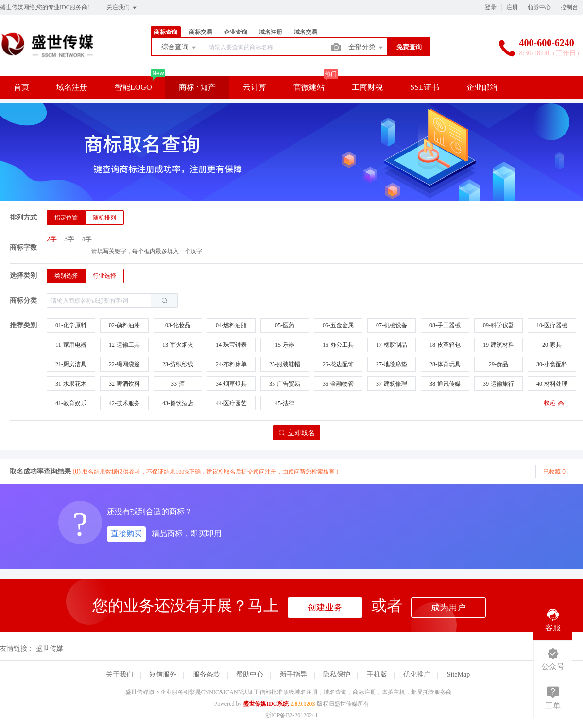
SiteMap (458, 674)
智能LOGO (133, 87)
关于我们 (120, 674)
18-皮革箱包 (445, 345)
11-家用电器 (71, 345)
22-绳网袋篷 (124, 364)
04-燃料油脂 (231, 325)
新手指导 (293, 674)
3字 (69, 239)
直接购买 (126, 533)
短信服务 (163, 674)
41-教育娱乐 (71, 403)
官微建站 (309, 87)
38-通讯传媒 (445, 384)
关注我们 (122, 8)
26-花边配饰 (338, 364)
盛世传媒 (50, 649)
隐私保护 (337, 674)
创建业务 (325, 608)
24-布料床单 (231, 364)
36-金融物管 (338, 384)
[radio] (66, 218)
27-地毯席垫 (392, 364)
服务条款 (206, 674)
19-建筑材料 (498, 345)
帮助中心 (250, 674)
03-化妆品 (178, 325)
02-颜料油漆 (124, 325)
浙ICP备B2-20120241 (292, 715)
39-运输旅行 (498, 384)
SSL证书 (425, 87)
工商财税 (367, 87)
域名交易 (306, 32)
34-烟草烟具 (231, 384)
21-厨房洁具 (71, 364)
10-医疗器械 (552, 325)
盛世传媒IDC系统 (266, 704)
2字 (52, 239)
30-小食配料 (552, 364)
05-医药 (285, 325)
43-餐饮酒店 (178, 403)
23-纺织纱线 (178, 364)
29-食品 (498, 364)
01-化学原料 (71, 325)
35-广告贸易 (285, 384)
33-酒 (178, 384)
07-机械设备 (392, 325)
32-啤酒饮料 (124, 384)
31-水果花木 (71, 384)
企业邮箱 (482, 87)
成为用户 (448, 608)
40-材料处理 (552, 384)
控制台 (569, 7)
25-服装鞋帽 (285, 364)
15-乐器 (285, 345)
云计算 (255, 87)
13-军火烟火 (178, 345)
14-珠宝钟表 (231, 345)
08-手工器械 (445, 325)
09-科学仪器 (498, 325)
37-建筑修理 (392, 384)
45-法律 (285, 403)
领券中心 (539, 7)
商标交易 (201, 32)
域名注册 (271, 32)
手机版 (377, 674)
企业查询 (236, 32)
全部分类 (366, 48)
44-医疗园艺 (231, 403)
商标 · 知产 (197, 87)
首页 (21, 87)
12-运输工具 (124, 345)
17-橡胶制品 (392, 345)
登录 (491, 7)
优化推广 (417, 674)
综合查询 (179, 48)
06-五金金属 (338, 325)
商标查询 (166, 32)
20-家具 (552, 345)
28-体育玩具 (445, 364)
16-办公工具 (338, 345)
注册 (512, 7)
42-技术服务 (124, 403)
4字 (87, 239)
